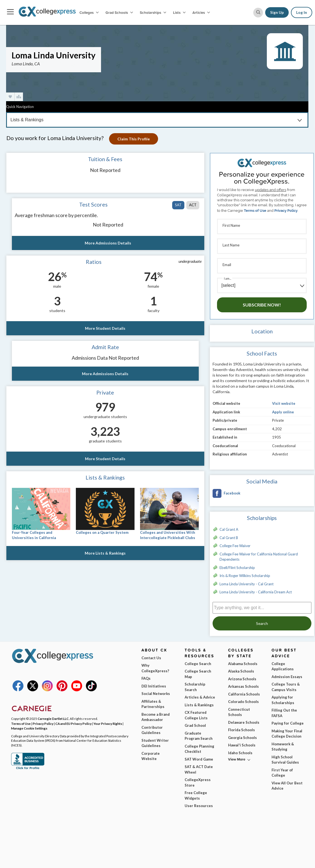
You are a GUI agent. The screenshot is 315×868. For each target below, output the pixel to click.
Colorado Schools (243, 702)
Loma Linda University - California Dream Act (256, 592)
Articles (201, 12)
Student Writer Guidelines (155, 743)
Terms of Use (255, 211)
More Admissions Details (108, 243)
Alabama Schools (243, 664)
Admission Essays (287, 677)
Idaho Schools (240, 753)
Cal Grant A (229, 529)
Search (262, 623)
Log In (302, 12)
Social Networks (156, 694)
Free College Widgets (196, 795)
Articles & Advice (200, 697)
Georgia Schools (242, 738)
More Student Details (105, 328)
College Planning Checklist (199, 749)
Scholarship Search (195, 687)
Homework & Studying (283, 747)
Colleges (89, 12)
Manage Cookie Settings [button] (29, 728)
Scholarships (153, 12)
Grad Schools (119, 12)
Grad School (195, 725)
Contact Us (151, 658)
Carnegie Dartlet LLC (53, 718)
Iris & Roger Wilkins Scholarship (245, 576)
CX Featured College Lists (196, 715)
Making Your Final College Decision (287, 734)
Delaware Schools (244, 722)
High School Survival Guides (285, 760)
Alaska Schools (241, 671)
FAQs (146, 678)
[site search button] (258, 13)
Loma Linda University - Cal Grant (246, 584)
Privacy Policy (286, 211)
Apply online (283, 412)
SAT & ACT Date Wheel (199, 769)
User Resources (199, 806)
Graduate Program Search (199, 736)
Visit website (284, 403)
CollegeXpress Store (198, 782)
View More (237, 759)
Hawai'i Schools (242, 745)
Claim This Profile (134, 139)
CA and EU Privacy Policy (73, 723)
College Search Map (198, 674)
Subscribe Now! (262, 305)
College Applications (283, 666)
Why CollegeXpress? (155, 668)
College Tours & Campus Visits (286, 687)
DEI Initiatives (154, 686)
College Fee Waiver (235, 546)
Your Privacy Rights (108, 723)
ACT (193, 205)
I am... (228, 278)
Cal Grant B (229, 538)
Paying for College (288, 723)
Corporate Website (151, 756)
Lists (179, 12)
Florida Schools (242, 730)
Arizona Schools (242, 679)
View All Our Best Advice (287, 786)
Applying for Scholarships (283, 700)
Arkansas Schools (243, 686)
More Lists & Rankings (105, 553)
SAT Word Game (199, 759)
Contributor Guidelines (152, 730)
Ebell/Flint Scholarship (237, 568)
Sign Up (277, 12)
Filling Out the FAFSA (284, 713)
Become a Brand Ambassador (156, 717)
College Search (198, 664)
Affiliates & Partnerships (153, 704)
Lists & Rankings (199, 705)
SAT (178, 205)
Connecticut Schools (239, 712)
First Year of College (282, 773)
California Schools (244, 694)
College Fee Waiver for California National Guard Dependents (259, 557)
